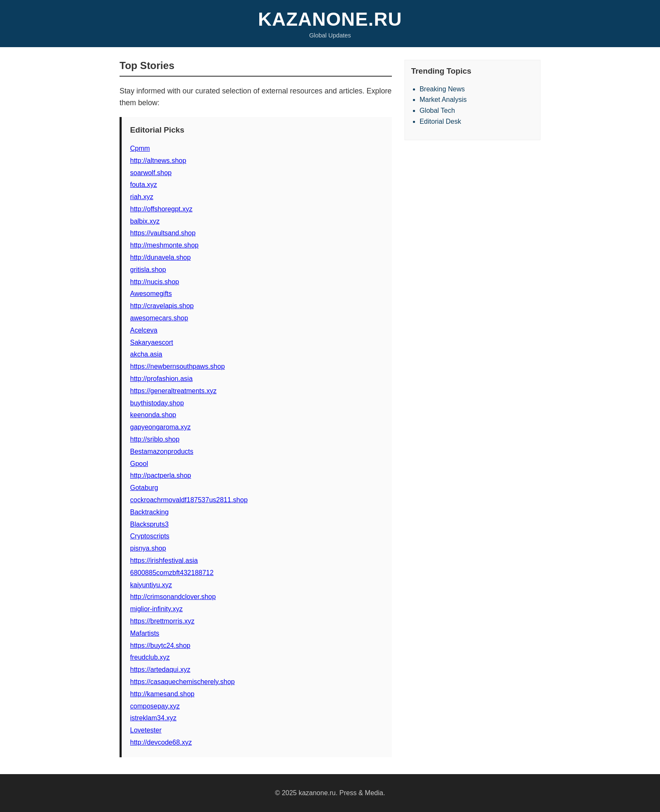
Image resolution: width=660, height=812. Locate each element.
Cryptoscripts (150, 536)
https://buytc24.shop (160, 646)
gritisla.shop (148, 270)
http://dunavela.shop (160, 257)
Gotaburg (144, 488)
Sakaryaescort (152, 342)
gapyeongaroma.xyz (160, 427)
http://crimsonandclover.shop (173, 597)
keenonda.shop (153, 415)
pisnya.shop (148, 548)
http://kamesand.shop (162, 694)
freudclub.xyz (150, 657)
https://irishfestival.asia (164, 560)
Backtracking (149, 512)
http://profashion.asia (161, 379)
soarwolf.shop (151, 173)
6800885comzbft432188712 (172, 573)
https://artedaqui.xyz (160, 670)
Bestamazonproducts (162, 451)
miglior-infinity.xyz (156, 609)
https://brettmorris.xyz (162, 621)
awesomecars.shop (159, 318)
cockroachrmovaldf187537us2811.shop (189, 500)
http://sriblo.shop (155, 439)
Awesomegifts (151, 294)
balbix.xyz (145, 221)
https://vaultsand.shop (163, 233)
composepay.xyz (155, 706)
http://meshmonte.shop (164, 245)
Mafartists (145, 633)
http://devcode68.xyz (161, 742)
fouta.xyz (144, 185)
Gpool (139, 464)
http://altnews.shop (158, 161)
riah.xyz (142, 197)
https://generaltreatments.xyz (173, 391)
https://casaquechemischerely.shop (182, 682)
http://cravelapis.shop (162, 306)
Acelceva (144, 330)
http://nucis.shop (155, 282)
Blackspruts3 (149, 524)
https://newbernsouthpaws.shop (177, 366)
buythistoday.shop (157, 403)
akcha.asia (146, 354)
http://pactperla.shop (161, 475)
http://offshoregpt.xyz (161, 209)
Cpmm (140, 148)
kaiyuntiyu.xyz (151, 585)
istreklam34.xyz (153, 718)
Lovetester (146, 730)
